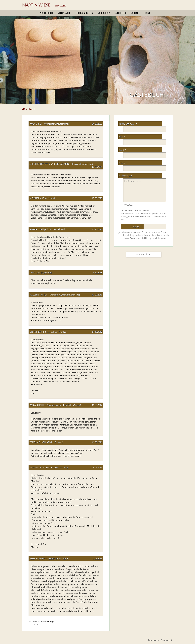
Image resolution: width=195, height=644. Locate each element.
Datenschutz (167, 640)
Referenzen (64, 13)
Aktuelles (121, 13)
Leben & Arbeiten (84, 13)
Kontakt (135, 13)
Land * (123, 150)
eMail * (123, 163)
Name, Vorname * (128, 124)
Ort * (122, 137)
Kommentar (126, 176)
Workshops (104, 13)
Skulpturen (46, 13)
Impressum (154, 640)
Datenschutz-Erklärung (141, 238)
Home (147, 13)
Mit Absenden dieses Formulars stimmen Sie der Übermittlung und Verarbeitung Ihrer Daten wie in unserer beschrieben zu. (143, 235)
